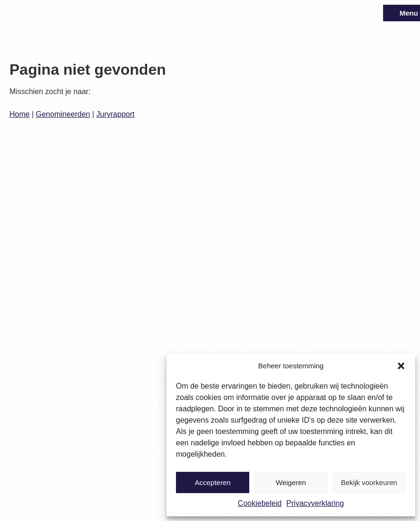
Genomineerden (63, 114)
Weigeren (291, 482)
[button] (401, 366)
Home (20, 114)
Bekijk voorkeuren (369, 482)
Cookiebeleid (260, 503)
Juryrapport (116, 114)
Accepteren (213, 482)
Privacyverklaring (315, 503)
